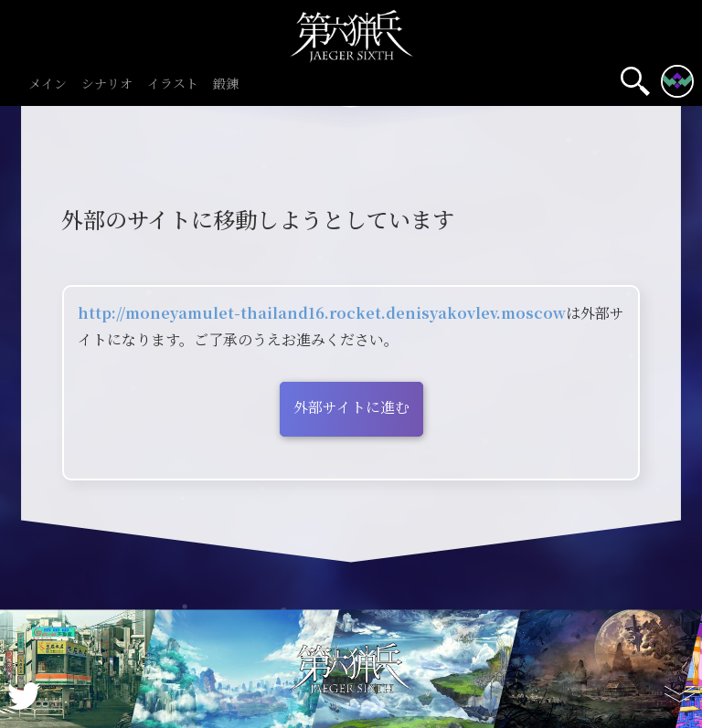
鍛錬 (226, 84)
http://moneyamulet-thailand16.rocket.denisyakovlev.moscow (322, 313)
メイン (48, 84)
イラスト (173, 84)
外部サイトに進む (351, 407)
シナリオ (107, 84)
